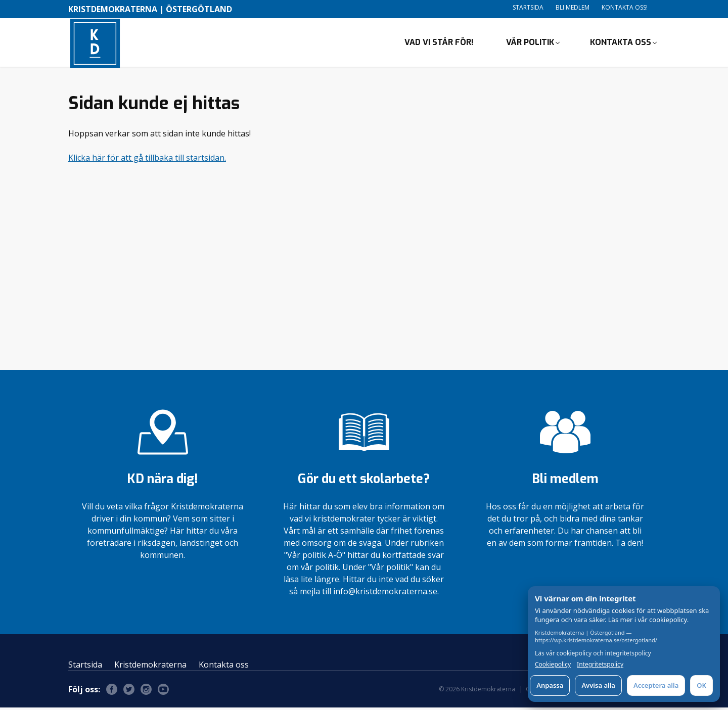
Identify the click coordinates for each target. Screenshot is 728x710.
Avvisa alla (598, 685)
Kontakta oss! (625, 7)
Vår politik (530, 43)
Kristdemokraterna (150, 667)
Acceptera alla (656, 685)
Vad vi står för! (439, 43)
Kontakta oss (621, 43)
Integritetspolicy (600, 665)
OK (701, 685)
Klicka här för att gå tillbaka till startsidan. (147, 160)
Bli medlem (573, 7)
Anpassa (550, 685)
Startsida (528, 7)
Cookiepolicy (553, 665)
